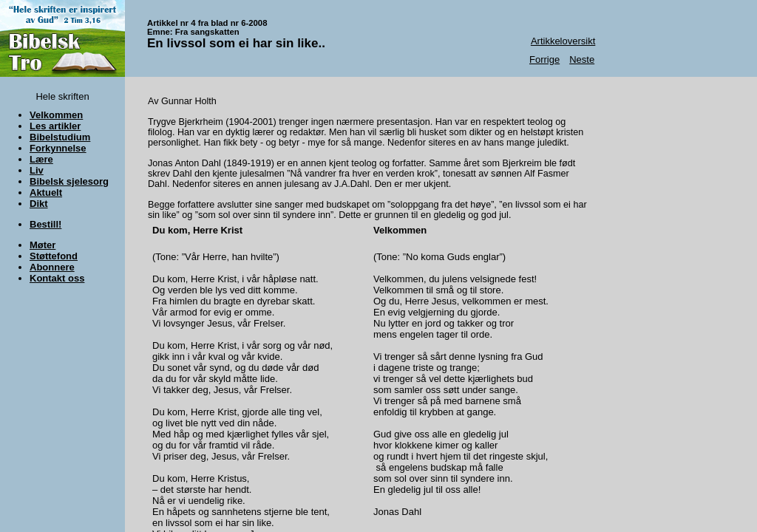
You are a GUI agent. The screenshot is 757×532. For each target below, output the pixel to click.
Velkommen (56, 115)
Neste (582, 59)
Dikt (39, 204)
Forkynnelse (58, 148)
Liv (37, 170)
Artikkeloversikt (563, 41)
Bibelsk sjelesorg (69, 181)
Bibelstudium (60, 137)
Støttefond (54, 256)
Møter (43, 245)
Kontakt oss (57, 278)
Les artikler (55, 126)
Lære (41, 159)
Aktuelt (46, 192)
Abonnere (52, 267)
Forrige (544, 59)
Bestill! (45, 224)
